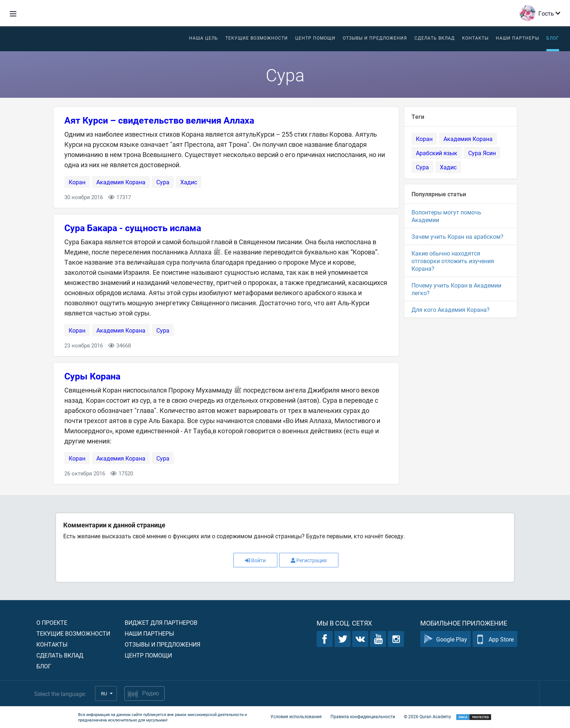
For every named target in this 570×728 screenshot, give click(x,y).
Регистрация (309, 560)
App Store (495, 639)
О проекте (52, 622)
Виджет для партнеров (161, 622)
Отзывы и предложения (375, 38)
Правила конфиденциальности (363, 716)
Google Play (445, 639)
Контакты (475, 38)
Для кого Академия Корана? (451, 309)
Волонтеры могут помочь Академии (446, 216)
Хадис (189, 182)
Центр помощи (148, 655)
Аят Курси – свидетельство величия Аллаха (159, 120)
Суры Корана (92, 376)
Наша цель (204, 38)
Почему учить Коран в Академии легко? (456, 289)
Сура (163, 182)
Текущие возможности (257, 38)
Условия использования (296, 716)
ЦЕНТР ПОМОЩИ (315, 38)
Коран (77, 182)
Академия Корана (121, 182)
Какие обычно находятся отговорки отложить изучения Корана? (453, 261)
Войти (255, 560)
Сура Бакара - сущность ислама (133, 228)
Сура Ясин (482, 153)
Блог (553, 38)
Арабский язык (437, 153)
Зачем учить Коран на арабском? (457, 236)
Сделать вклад (435, 38)
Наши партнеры (517, 38)
